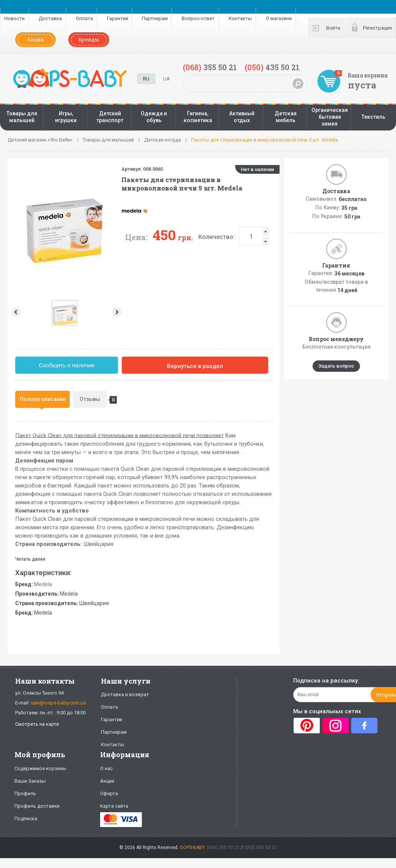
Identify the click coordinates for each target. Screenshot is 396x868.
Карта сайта (114, 806)
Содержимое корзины (40, 768)
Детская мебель (286, 117)
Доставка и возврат (125, 694)
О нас (106, 768)
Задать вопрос (336, 366)
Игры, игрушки (66, 117)
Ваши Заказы (30, 781)
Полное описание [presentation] (43, 399)
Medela (43, 584)
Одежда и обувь (154, 117)
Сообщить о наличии (67, 365)
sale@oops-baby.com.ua (58, 703)
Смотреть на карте (37, 724)
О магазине (279, 18)
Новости (14, 18)
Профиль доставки (37, 806)
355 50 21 (210, 67)
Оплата (84, 18)
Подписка (26, 818)
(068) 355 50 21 (223, 848)
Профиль (25, 793)
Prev (15, 312)
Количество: (163, 237)
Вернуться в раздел (195, 366)
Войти (333, 28)
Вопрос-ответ (198, 18)
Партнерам (155, 18)
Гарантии (118, 18)
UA (167, 79)
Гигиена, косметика (198, 117)
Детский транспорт (110, 117)
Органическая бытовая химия (330, 117)
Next (64, 312)
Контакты (240, 18)
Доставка (50, 18)
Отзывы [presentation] (93, 400)
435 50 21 (272, 67)
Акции (35, 39)
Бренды (89, 39)
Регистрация (377, 28)
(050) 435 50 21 (260, 848)
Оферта (109, 793)
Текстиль (373, 117)
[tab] (42, 399)
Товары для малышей (22, 117)
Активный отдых (242, 117)
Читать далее (30, 559)
